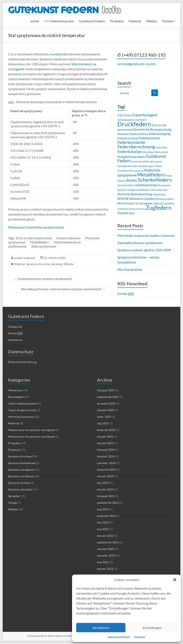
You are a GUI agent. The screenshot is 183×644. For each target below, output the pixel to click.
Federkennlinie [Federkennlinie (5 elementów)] (149, 138)
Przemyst (14, 450)
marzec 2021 (105, 569)
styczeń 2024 (105, 489)
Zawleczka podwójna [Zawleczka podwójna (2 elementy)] (163, 203)
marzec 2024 (105, 476)
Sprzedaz (57, 264)
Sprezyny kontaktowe (22, 463)
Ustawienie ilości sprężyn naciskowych (43, 279)
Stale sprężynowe (44, 246)
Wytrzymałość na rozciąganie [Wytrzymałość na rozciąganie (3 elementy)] (135, 203)
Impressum (140, 637)
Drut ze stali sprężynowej (34, 238)
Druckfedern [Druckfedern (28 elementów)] (134, 124)
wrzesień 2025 (106, 403)
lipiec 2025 (104, 417)
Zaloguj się (15, 327)
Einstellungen (152, 628)
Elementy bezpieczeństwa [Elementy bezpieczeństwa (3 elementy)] (133, 134)
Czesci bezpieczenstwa (23, 403)
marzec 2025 (105, 436)
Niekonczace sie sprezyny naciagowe (31, 430)
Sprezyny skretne (19, 483)
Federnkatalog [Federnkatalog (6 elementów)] (129, 152)
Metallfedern (40, 242)
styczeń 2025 (105, 443)
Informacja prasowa (21, 417)
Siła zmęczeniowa (130, 269)
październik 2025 (108, 397)
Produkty (117, 21)
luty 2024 (103, 483)
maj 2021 (103, 562)
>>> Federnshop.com (59, 21)
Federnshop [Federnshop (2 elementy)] (147, 152)
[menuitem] (35, 21)
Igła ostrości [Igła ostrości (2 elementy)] (156, 161)
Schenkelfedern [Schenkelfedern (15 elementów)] (155, 180)
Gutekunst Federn (92, 21)
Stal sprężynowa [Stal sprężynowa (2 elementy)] (159, 190)
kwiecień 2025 (106, 430)
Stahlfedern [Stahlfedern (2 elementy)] (144, 190)
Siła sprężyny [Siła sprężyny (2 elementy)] (164, 185)
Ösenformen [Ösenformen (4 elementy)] (126, 213)
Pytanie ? (169, 21)
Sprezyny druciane (38, 264)
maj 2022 (103, 529)
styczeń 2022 (105, 536)
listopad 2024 (106, 450)
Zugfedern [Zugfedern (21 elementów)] (159, 208)
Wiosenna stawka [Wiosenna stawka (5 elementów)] (142, 198)
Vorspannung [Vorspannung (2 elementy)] (159, 194)
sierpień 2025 (106, 410)
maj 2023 (103, 509)
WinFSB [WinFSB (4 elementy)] (123, 199)
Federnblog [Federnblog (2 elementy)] (161, 147)
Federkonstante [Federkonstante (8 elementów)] (131, 142)
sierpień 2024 (106, 456)
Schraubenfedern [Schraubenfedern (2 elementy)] (126, 185)
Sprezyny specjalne (20, 489)
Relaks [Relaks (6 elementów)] (132, 180)
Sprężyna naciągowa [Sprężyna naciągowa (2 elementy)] (128, 190)
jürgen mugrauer (25, 258)
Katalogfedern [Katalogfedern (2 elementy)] (125, 166)
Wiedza (152, 21)
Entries (125, 294)
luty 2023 (103, 522)
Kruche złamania (68, 238)
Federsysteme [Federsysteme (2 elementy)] (161, 152)
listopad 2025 (106, 390)
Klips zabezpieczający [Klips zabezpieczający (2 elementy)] (143, 166)
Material (135, 21)
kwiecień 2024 (106, 470)
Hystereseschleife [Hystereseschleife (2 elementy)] (141, 161)
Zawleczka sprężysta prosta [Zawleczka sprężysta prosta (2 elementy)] (131, 209)
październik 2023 (108, 503)
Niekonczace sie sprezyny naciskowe (31, 436)
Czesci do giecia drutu (22, 410)
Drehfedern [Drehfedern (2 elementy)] (141, 120)
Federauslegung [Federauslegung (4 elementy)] (160, 134)
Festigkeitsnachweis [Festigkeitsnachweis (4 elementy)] (131, 157)
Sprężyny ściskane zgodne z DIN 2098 (144, 250)
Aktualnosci (16, 390)
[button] (175, 580)
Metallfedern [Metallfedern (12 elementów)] (151, 175)
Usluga (12, 503)
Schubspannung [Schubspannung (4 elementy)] (146, 185)
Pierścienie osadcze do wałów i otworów (146, 235)
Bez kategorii (16, 397)
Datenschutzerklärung (119, 637)
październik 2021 (108, 542)
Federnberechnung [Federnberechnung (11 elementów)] (136, 147)
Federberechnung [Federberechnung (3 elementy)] (128, 138)
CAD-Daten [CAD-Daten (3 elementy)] (125, 115)
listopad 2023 (106, 496)
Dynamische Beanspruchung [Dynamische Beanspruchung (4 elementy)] (152, 129)
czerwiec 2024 (106, 463)
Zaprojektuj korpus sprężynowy (140, 243)
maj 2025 (103, 423)
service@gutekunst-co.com (137, 64)
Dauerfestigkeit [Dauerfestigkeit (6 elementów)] (145, 115)
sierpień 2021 (106, 549)
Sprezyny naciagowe (21, 470)
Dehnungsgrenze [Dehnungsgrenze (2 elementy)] (126, 120)
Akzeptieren (101, 628)
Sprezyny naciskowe (21, 476)
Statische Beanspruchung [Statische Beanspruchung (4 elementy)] (135, 194)
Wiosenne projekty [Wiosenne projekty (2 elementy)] (164, 199)
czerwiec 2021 (106, 555)
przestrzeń (60, 54)
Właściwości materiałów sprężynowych (36, 227)
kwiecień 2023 (106, 516)
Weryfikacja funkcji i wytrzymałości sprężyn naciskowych (63, 289)
